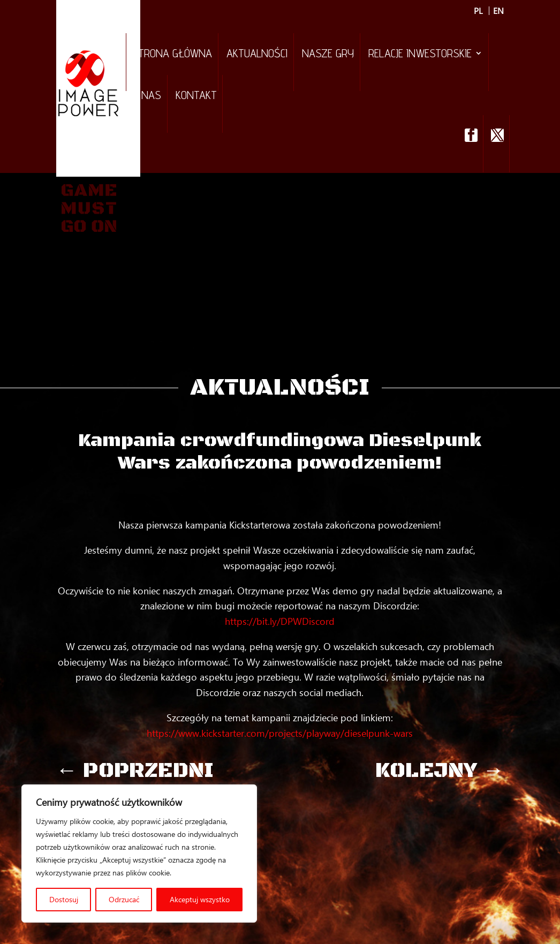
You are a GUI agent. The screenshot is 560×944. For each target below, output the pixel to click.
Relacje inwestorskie (420, 55)
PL (478, 11)
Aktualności (257, 55)
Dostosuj (64, 899)
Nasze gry (328, 55)
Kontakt (196, 96)
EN (498, 11)
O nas (147, 96)
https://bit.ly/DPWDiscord (280, 621)
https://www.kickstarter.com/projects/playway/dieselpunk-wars (280, 733)
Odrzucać (124, 899)
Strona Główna (172, 55)
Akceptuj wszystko (200, 899)
